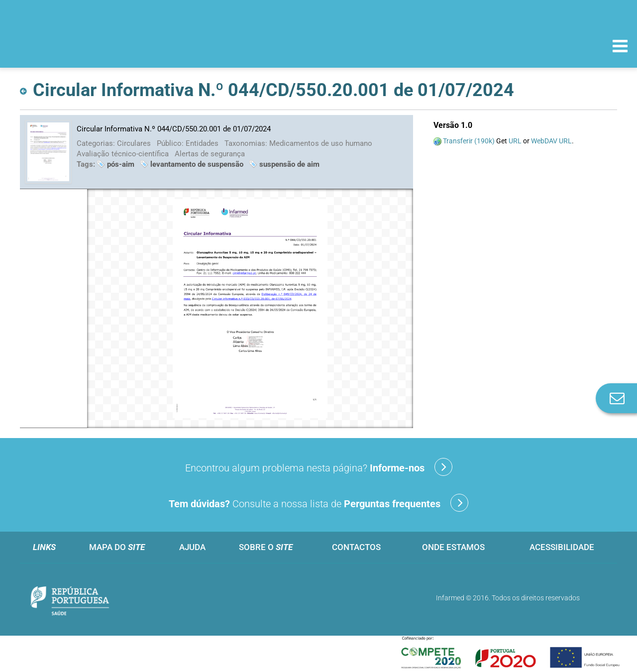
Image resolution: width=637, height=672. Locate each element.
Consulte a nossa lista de (318, 503)
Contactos (356, 547)
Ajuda (192, 547)
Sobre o (266, 547)
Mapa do (117, 547)
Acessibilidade (562, 547)
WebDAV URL (551, 141)
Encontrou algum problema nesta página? (319, 467)
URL (515, 141)
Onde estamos (453, 547)
